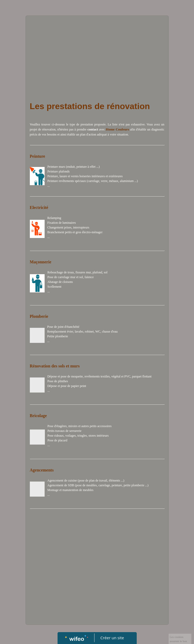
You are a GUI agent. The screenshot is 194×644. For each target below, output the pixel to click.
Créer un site (112, 638)
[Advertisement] (97, 55)
